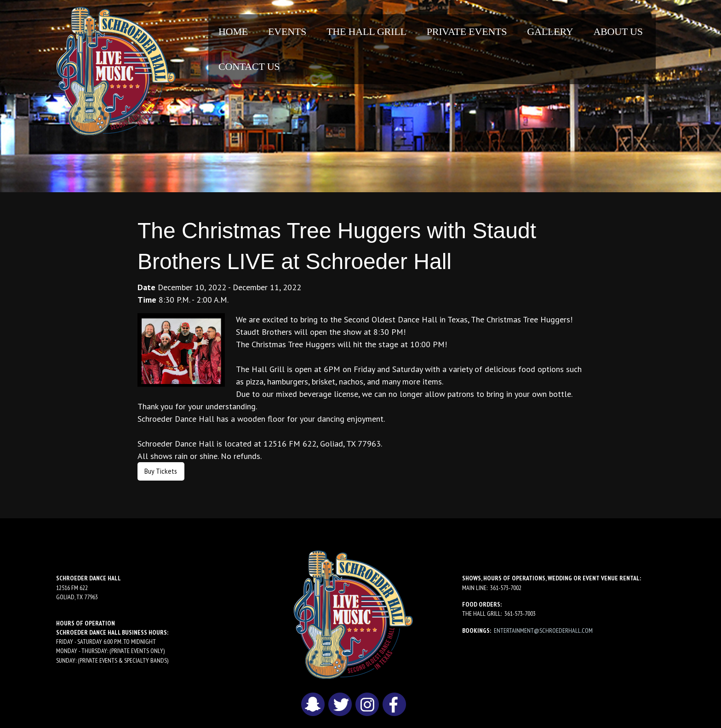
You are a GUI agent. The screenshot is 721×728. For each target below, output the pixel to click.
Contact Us (249, 66)
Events (287, 32)
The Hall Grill (366, 32)
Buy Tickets (161, 471)
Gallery (550, 32)
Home (233, 32)
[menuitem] (233, 32)
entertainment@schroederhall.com (543, 631)
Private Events (467, 32)
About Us (618, 32)
